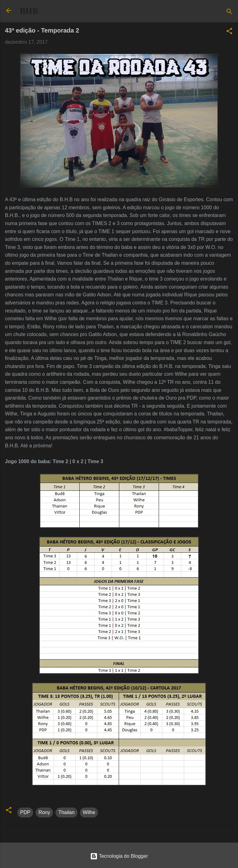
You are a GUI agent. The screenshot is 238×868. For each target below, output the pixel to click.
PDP (25, 812)
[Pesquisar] (229, 13)
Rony (44, 812)
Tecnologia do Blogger (119, 856)
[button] (229, 32)
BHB (29, 11)
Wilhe (89, 812)
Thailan (66, 812)
